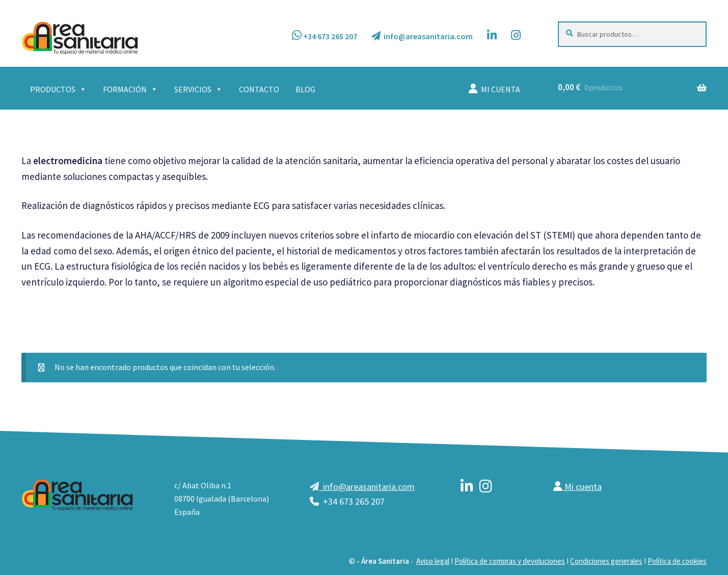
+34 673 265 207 (325, 35)
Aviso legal (433, 561)
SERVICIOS (198, 89)
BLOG (305, 89)
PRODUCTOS (58, 89)
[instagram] (486, 488)
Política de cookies (677, 561)
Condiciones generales (606, 561)
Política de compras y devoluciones (510, 561)
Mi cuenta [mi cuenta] (577, 487)
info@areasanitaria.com (422, 36)
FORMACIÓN (130, 89)
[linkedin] (467, 488)
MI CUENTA (494, 89)
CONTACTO (259, 89)
